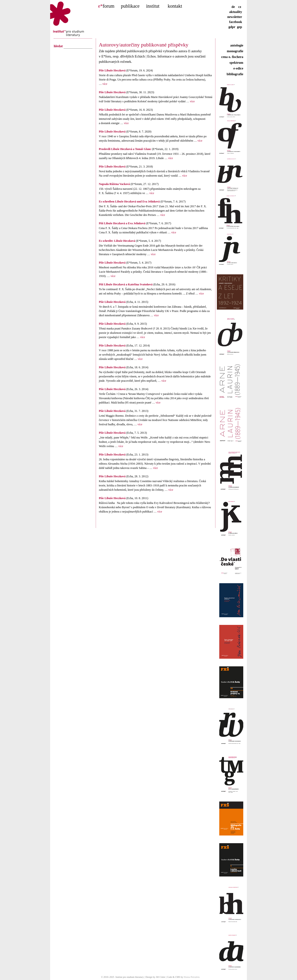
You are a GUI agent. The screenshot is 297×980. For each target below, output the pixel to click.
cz (240, 7)
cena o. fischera (232, 57)
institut (153, 6)
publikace (130, 6)
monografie (235, 51)
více (104, 84)
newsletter (235, 17)
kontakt (175, 6)
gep (240, 27)
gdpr (232, 27)
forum (106, 6)
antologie (237, 45)
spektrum (236, 63)
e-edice (238, 68)
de (235, 7)
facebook (236, 22)
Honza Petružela (192, 977)
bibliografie (235, 74)
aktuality (236, 12)
